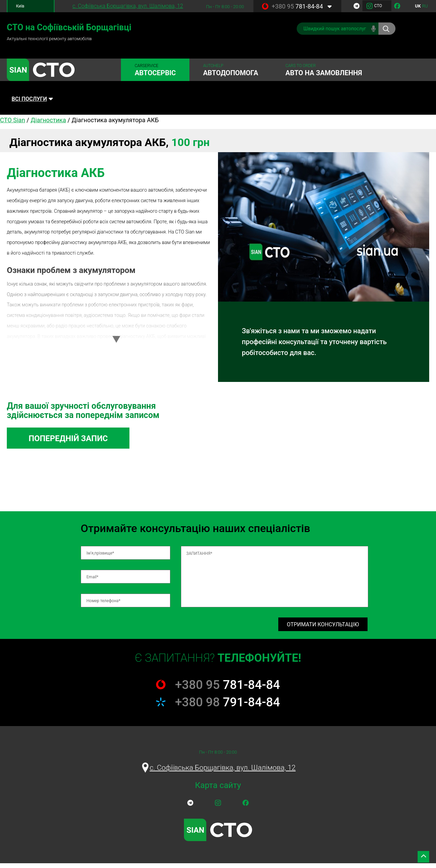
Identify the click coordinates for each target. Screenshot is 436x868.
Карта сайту (218, 790)
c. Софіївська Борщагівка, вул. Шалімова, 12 (128, 6)
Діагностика (48, 123)
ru (425, 6)
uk (418, 6)
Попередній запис (76, 442)
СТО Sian (13, 123)
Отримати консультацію (323, 629)
